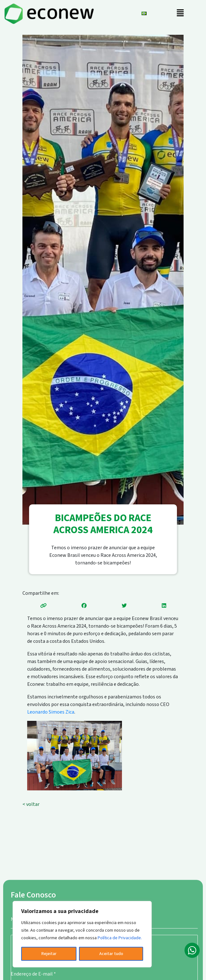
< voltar (31, 804)
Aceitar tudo (111, 954)
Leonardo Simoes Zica (51, 712)
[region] (82, 934)
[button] (180, 14)
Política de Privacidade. (120, 938)
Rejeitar (49, 954)
